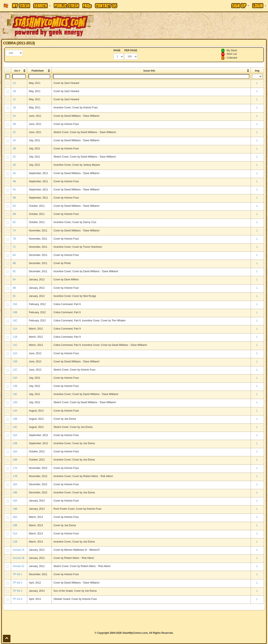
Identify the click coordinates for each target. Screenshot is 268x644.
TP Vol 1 (17, 574)
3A (14, 140)
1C (14, 99)
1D (14, 108)
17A (15, 468)
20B (15, 525)
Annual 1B (19, 558)
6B (14, 214)
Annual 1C (19, 566)
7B (14, 239)
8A (14, 255)
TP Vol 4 (17, 599)
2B (14, 124)
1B (14, 91)
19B (15, 509)
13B (15, 386)
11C (15, 345)
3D (14, 165)
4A (14, 173)
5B (14, 198)
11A (15, 329)
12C (15, 370)
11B (15, 337)
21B (15, 542)
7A (14, 231)
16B (15, 460)
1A (14, 83)
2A (14, 116)
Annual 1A (19, 550)
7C (14, 247)
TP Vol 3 (17, 591)
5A (14, 190)
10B (15, 312)
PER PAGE (131, 50)
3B (14, 149)
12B (15, 362)
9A (14, 280)
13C (15, 394)
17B (15, 476)
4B (14, 181)
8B (14, 263)
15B (15, 443)
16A (15, 452)
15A (15, 435)
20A (15, 517)
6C (14, 222)
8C (14, 271)
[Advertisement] (189, 25)
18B (15, 493)
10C (15, 321)
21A (15, 534)
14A (15, 411)
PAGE (117, 50)
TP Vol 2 (17, 583)
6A (14, 206)
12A (15, 353)
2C (14, 132)
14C (15, 427)
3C (14, 157)
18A (15, 484)
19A (15, 501)
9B (14, 288)
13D (15, 402)
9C (14, 296)
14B (15, 419)
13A (15, 378)
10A (15, 304)
